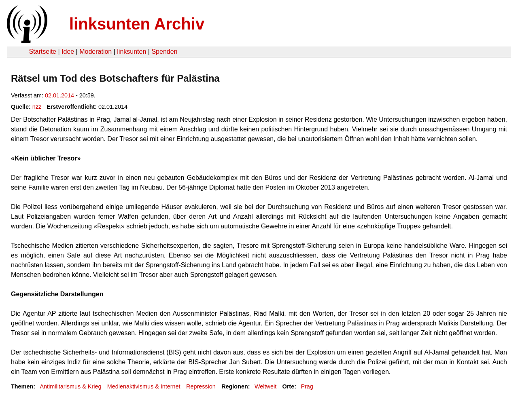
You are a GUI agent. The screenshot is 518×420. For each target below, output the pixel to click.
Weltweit (265, 386)
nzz (37, 107)
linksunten (132, 52)
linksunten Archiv (137, 24)
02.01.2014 (59, 95)
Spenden (164, 52)
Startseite (42, 52)
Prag (307, 386)
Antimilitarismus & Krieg (70, 386)
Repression (201, 386)
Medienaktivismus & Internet (144, 386)
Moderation (96, 52)
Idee (68, 52)
